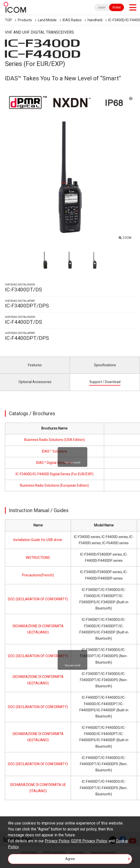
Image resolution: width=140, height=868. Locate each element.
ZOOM (127, 238)
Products (25, 20)
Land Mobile (47, 20)
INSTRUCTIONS (38, 558)
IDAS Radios (72, 20)
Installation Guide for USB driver (38, 540)
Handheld (95, 20)
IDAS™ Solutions (54, 451)
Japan (102, 7)
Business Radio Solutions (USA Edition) (55, 440)
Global (117, 7)
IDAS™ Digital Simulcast (54, 463)
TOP (8, 20)
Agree (70, 859)
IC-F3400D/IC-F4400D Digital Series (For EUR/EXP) (55, 474)
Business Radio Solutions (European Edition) (54, 485)
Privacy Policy (57, 841)
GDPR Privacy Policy (89, 841)
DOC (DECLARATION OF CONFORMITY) (38, 599)
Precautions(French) (38, 575)
